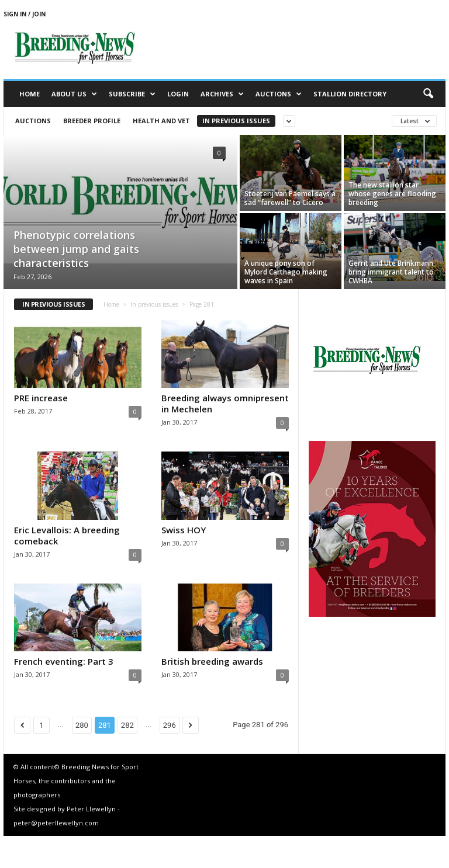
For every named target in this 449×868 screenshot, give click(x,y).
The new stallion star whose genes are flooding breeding (392, 194)
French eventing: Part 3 (64, 661)
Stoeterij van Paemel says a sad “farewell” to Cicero (290, 198)
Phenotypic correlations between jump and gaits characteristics (76, 249)
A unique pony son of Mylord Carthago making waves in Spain (286, 272)
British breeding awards (212, 661)
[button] (428, 94)
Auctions (279, 94)
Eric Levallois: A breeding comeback (67, 535)
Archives (222, 94)
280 (82, 725)
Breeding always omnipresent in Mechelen (225, 403)
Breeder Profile (92, 121)
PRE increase (41, 398)
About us (74, 94)
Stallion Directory (350, 94)
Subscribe (132, 94)
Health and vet (161, 121)
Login (178, 94)
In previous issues (236, 121)
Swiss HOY (184, 530)
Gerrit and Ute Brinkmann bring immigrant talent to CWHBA (391, 272)
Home (30, 94)
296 (170, 725)
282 (127, 725)
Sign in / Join (25, 14)
